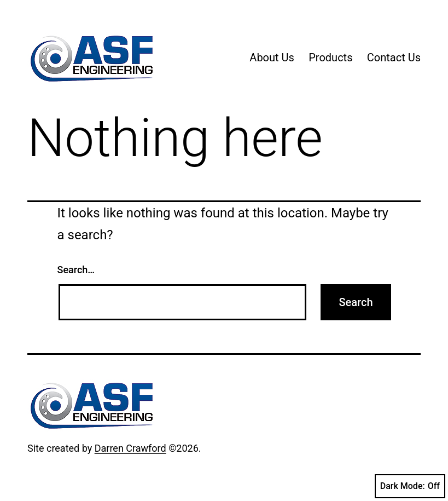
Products (330, 57)
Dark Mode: (410, 486)
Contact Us (394, 57)
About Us (272, 57)
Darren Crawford (130, 448)
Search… (76, 270)
